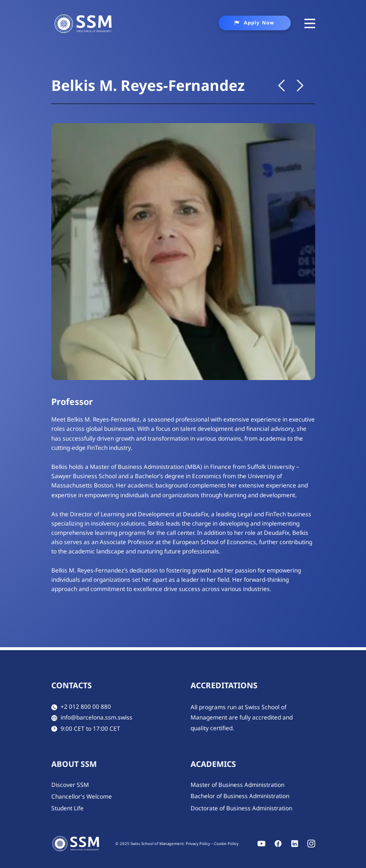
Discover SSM (70, 785)
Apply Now (254, 23)
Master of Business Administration (237, 785)
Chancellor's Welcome (82, 796)
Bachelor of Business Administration (240, 796)
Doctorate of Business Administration (241, 808)
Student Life (67, 808)
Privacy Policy (198, 843)
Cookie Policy (226, 843)
